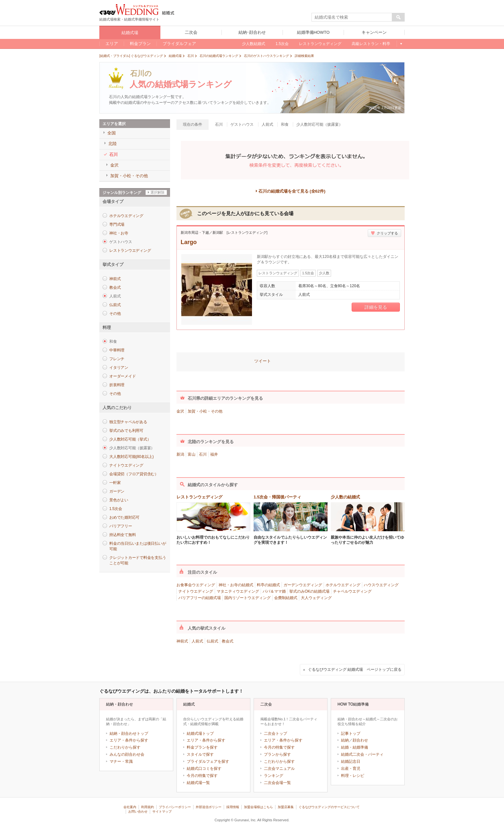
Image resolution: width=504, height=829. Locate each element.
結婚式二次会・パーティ (362, 754)
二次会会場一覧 (277, 783)
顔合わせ (360, 740)
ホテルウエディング (126, 216)
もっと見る (401, 44)
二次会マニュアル (279, 769)
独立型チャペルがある (128, 422)
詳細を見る (376, 307)
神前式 (115, 279)
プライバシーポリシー (175, 807)
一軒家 (115, 483)
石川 (203, 454)
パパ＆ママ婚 (274, 591)
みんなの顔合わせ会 (127, 754)
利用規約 (148, 807)
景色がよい (119, 500)
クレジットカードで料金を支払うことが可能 (138, 560)
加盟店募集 (286, 807)
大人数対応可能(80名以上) (131, 457)
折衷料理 (117, 385)
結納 (345, 740)
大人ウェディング (316, 598)
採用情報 (233, 807)
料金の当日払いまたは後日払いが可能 (138, 546)
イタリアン (119, 368)
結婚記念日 (351, 761)
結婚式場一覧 (198, 783)
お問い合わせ (138, 811)
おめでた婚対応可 (124, 517)
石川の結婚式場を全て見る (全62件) (292, 191)
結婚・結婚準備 (355, 747)
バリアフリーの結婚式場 (200, 598)
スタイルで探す (200, 754)
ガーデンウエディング (303, 585)
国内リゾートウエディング (248, 598)
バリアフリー (121, 526)
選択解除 (157, 192)
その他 (115, 314)
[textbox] (352, 17)
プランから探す (277, 754)
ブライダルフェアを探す (208, 761)
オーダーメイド (122, 376)
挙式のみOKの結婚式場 (309, 591)
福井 (214, 454)
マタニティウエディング (238, 591)
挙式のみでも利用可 (126, 431)
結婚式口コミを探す (204, 769)
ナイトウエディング (126, 465)
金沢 (180, 411)
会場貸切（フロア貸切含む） (134, 474)
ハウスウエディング (381, 585)
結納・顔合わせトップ (129, 733)
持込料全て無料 (122, 535)
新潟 (180, 454)
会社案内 (130, 807)
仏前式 (115, 305)
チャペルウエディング (352, 591)
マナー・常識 (121, 761)
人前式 (197, 641)
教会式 (115, 287)
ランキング (274, 776)
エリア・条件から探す (129, 740)
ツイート (263, 361)
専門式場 (117, 224)
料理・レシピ (353, 776)
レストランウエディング (130, 251)
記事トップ (351, 733)
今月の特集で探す (202, 776)
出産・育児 (351, 769)
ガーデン (117, 491)
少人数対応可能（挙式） (130, 439)
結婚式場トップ (200, 733)
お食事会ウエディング (196, 585)
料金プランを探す (202, 747)
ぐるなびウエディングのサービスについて (329, 807)
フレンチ (117, 359)
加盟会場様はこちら (258, 807)
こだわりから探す (125, 747)
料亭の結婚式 (268, 585)
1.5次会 (116, 509)
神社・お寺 (119, 233)
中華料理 (117, 350)
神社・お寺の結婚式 (236, 585)
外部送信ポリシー (209, 807)
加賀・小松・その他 (205, 411)
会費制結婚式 (286, 598)
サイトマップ (162, 811)
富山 (192, 454)
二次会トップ (275, 733)
